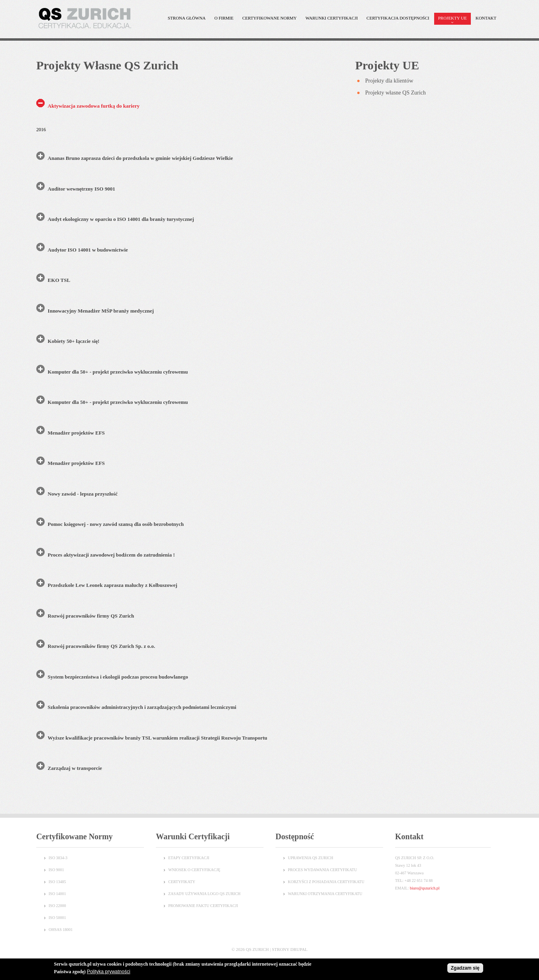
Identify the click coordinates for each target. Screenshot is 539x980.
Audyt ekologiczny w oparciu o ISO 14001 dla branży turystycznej (121, 219)
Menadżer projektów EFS (76, 433)
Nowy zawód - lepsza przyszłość (83, 494)
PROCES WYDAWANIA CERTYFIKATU (322, 870)
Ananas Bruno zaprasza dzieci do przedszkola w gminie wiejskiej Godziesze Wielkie (141, 158)
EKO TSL (59, 280)
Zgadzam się (465, 968)
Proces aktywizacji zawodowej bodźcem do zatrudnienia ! (111, 555)
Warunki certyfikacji (329, 20)
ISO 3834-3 (58, 858)
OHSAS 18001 (61, 930)
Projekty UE (450, 20)
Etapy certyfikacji (189, 858)
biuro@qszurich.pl (425, 888)
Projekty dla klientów (389, 81)
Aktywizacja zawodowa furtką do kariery (94, 106)
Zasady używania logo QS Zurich (204, 894)
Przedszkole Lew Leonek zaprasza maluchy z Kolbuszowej (113, 585)
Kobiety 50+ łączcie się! (74, 341)
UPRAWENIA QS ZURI (308, 858)
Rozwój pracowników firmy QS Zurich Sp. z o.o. (101, 646)
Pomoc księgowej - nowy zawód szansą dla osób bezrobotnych (116, 524)
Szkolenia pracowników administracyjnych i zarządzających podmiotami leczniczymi (142, 707)
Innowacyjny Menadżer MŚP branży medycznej (101, 311)
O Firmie (222, 20)
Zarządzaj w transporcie (75, 768)
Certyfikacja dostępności (396, 20)
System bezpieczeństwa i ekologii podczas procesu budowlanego (118, 677)
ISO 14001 (57, 894)
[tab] (190, 108)
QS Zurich (258, 949)
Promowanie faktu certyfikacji (203, 906)
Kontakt (486, 18)
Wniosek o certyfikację (194, 870)
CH (330, 858)
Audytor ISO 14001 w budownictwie (88, 250)
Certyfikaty (182, 882)
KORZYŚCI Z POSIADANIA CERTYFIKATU (326, 882)
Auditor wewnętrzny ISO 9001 (82, 189)
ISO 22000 (57, 906)
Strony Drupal (290, 949)
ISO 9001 (56, 870)
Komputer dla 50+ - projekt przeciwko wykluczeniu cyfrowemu (118, 372)
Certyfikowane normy (268, 20)
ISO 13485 (57, 882)
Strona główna (187, 18)
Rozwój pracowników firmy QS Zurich (91, 616)
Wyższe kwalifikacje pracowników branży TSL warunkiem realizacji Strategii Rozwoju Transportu (158, 738)
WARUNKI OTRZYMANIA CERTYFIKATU (325, 894)
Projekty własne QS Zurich (395, 93)
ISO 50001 (57, 918)
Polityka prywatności (109, 972)
